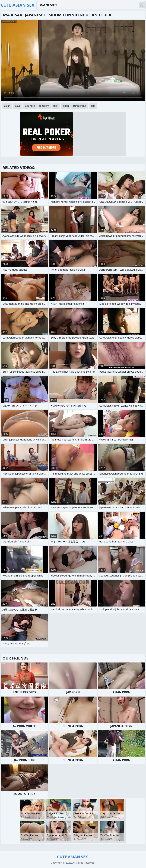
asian (7, 106)
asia (93, 106)
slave (18, 106)
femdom (44, 106)
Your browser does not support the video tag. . (73, 61)
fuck (56, 106)
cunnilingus (80, 106)
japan (66, 106)
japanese (30, 106)
